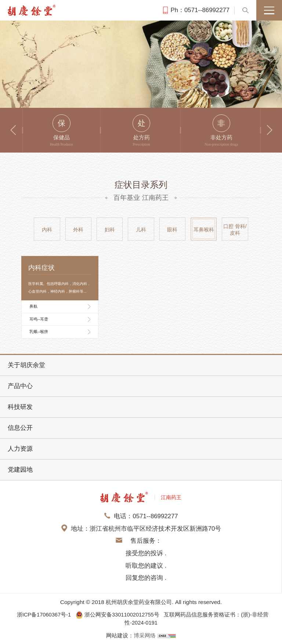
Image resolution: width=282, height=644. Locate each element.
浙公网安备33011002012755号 (119, 614)
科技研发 (20, 407)
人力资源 (20, 449)
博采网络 (145, 635)
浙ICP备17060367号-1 (42, 614)
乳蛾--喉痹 (39, 332)
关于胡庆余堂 (26, 365)
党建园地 (20, 470)
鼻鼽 (33, 306)
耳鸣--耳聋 (39, 319)
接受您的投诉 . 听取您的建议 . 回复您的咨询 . (146, 566)
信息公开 (20, 428)
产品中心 (20, 386)
